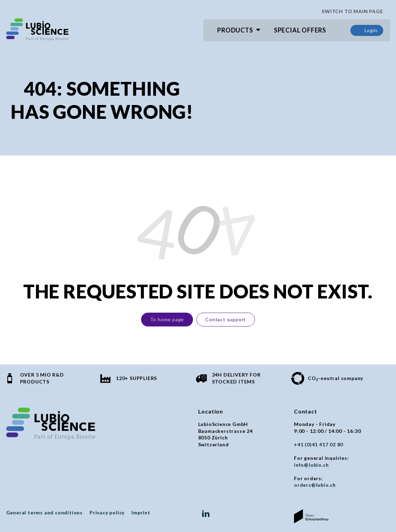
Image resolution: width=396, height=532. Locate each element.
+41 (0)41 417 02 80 (319, 444)
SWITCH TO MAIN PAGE (350, 11)
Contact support (226, 319)
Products (235, 30)
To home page (167, 319)
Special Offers (300, 30)
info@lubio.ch (311, 465)
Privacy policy (107, 512)
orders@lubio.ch (315, 485)
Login (367, 30)
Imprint (141, 512)
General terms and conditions (44, 512)
